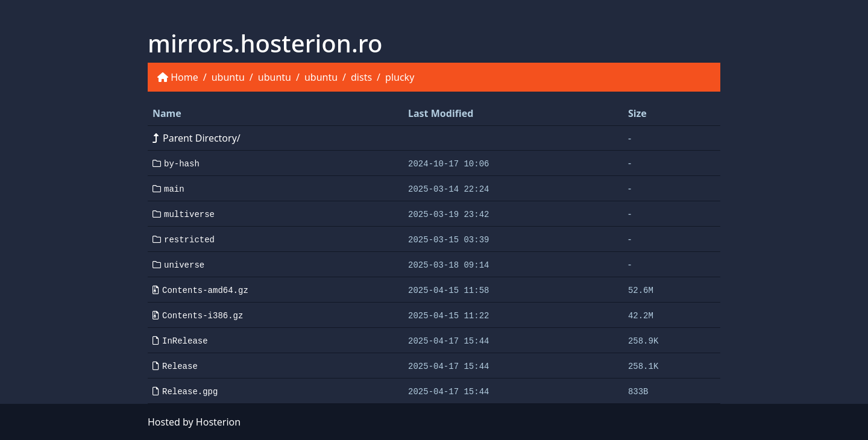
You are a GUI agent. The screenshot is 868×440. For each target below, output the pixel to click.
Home (184, 77)
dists (361, 77)
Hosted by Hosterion (194, 422)
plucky (400, 77)
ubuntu (228, 77)
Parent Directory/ (197, 138)
